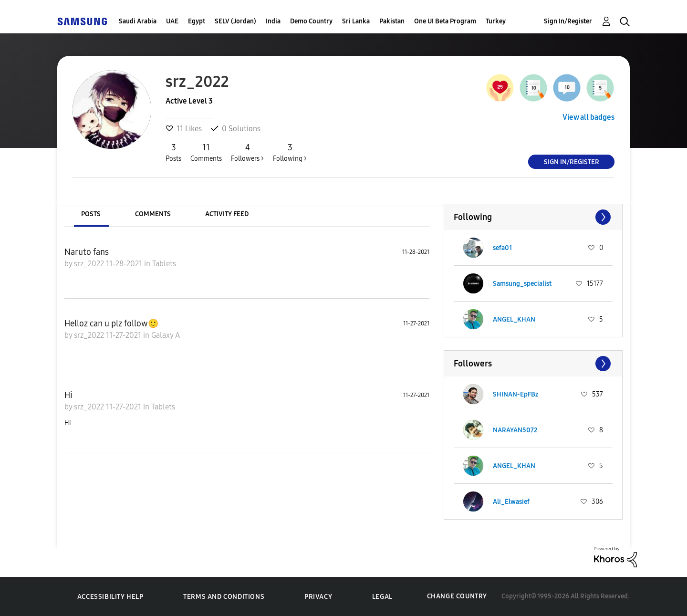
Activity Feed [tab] (227, 214)
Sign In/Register (568, 21)
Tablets (164, 264)
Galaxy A (166, 335)
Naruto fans (87, 252)
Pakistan (392, 21)
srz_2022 (90, 264)
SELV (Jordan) (235, 21)
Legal (382, 597)
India (273, 21)
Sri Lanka (356, 21)
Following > (290, 152)
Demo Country (311, 21)
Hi (68, 395)
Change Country (457, 596)
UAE (172, 21)
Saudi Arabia (138, 21)
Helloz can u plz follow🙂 (111, 324)
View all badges (588, 117)
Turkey (496, 21)
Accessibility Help (110, 597)
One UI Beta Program (445, 21)
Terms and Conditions (224, 597)
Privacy (318, 597)
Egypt (197, 21)
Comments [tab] (153, 214)
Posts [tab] (91, 214)
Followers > (247, 152)
